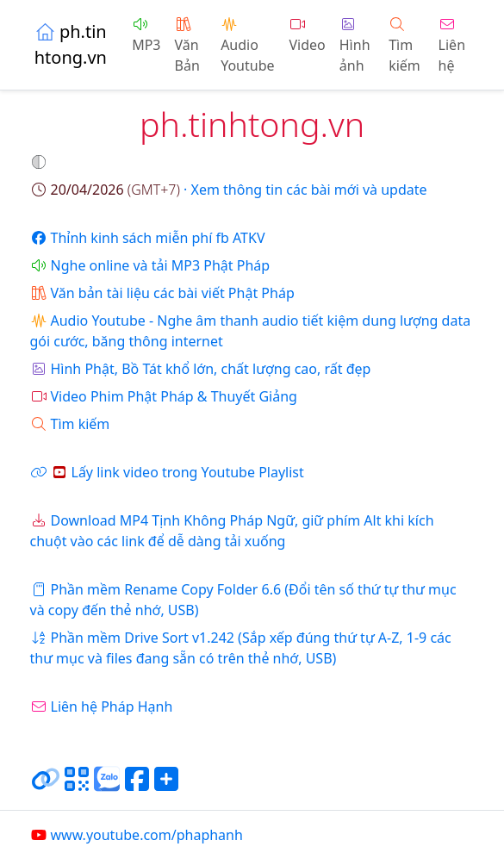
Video (307, 36)
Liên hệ (452, 46)
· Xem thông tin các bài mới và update (229, 190)
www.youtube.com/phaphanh (137, 835)
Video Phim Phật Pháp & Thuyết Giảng (164, 396)
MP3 (146, 36)
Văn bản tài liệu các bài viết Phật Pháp (162, 293)
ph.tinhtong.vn (71, 44)
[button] (40, 162)
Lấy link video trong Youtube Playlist (167, 472)
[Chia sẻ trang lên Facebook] (137, 786)
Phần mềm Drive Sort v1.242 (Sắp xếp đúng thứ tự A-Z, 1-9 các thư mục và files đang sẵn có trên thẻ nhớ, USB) (241, 648)
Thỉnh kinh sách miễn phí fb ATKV (148, 238)
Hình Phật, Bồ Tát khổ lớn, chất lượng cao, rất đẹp (201, 369)
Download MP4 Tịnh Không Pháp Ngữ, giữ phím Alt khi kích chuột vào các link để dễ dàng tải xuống (232, 531)
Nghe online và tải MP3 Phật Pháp (150, 265)
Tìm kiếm (404, 46)
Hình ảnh (355, 46)
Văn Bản (187, 46)
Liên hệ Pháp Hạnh (102, 706)
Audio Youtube (247, 46)
